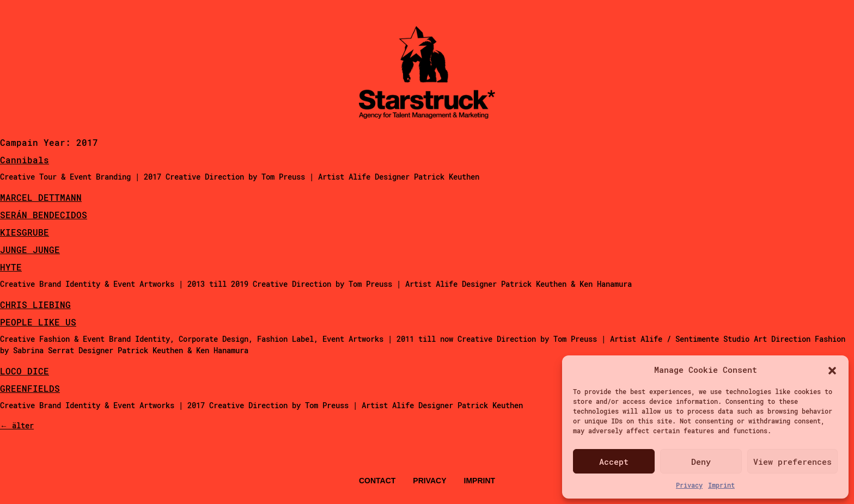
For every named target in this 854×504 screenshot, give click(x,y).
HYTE (11, 267)
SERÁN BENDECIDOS (44, 215)
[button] (832, 370)
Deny (701, 462)
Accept (614, 462)
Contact (377, 481)
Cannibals (25, 160)
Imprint (721, 485)
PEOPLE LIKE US (38, 322)
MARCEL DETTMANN (41, 197)
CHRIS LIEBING (35, 305)
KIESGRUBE (25, 232)
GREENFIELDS (30, 388)
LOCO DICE (25, 371)
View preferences (792, 462)
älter (17, 425)
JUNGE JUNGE (30, 250)
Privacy (689, 485)
